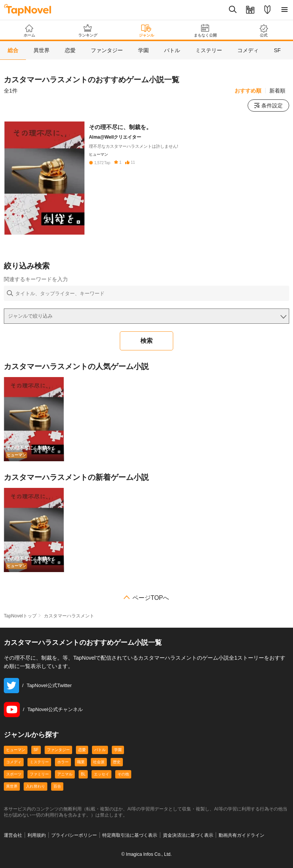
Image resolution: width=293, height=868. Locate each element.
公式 (264, 31)
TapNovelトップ (20, 616)
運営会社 (13, 835)
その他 (123, 774)
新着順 (277, 91)
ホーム (29, 31)
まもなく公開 (205, 31)
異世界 (12, 786)
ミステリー (39, 762)
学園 (118, 750)
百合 (57, 786)
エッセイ (101, 774)
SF (36, 750)
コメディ (14, 762)
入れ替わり (35, 786)
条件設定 (268, 106)
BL (83, 774)
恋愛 (82, 750)
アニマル (65, 774)
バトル (100, 750)
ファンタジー (58, 750)
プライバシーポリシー (74, 835)
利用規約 (37, 835)
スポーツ (14, 774)
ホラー (63, 762)
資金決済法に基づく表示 (188, 835)
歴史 (117, 762)
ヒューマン (16, 750)
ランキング (88, 31)
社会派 (99, 762)
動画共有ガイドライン (241, 835)
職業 (81, 762)
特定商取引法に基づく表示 (130, 835)
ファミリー (39, 774)
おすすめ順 (248, 91)
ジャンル (146, 31)
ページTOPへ (151, 598)
